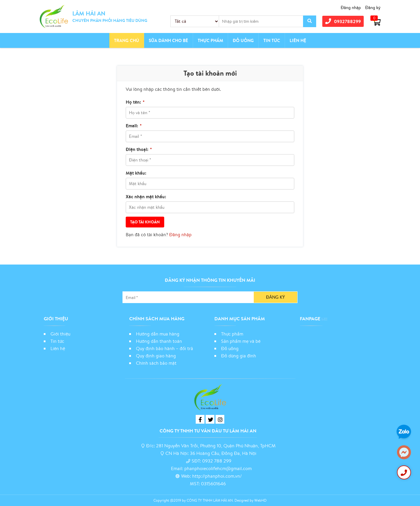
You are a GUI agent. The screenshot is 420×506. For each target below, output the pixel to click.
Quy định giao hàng (156, 356)
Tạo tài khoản (145, 222)
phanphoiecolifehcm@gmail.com (218, 468)
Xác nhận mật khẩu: (146, 197)
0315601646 (213, 484)
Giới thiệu (60, 334)
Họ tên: (135, 102)
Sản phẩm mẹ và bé (241, 341)
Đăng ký (373, 7)
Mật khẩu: (136, 173)
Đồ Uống (243, 40)
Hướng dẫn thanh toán (159, 341)
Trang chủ (127, 40)
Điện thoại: (139, 149)
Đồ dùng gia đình (239, 356)
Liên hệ (298, 40)
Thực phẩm (210, 40)
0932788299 (343, 21)
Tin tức (272, 40)
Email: (134, 126)
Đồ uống (230, 348)
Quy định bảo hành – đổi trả (164, 348)
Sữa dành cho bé (168, 40)
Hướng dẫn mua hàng (158, 334)
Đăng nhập (351, 7)
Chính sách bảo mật (157, 363)
